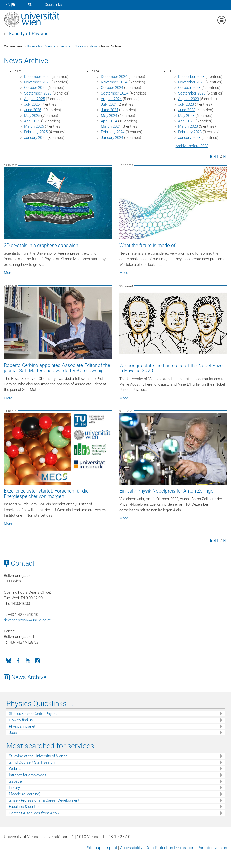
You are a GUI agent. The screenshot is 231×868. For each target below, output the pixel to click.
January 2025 (35, 138)
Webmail (16, 769)
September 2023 (192, 93)
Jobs (13, 733)
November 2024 (114, 82)
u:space (15, 781)
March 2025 (34, 126)
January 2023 (189, 138)
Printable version (212, 848)
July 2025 (32, 104)
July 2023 (186, 104)
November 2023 (191, 82)
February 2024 (113, 132)
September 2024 (115, 93)
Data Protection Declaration (170, 848)
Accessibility (131, 848)
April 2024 (109, 121)
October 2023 (189, 88)
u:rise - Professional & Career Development (44, 800)
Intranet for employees (28, 775)
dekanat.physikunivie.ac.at (27, 620)
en (10, 5)
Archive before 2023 (192, 146)
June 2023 (187, 110)
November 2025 (37, 82)
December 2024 (114, 77)
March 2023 (188, 126)
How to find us (21, 720)
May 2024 (109, 116)
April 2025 (32, 121)
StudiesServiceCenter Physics (34, 714)
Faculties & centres (25, 807)
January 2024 (112, 138)
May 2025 (32, 116)
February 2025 (36, 132)
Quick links (53, 5)
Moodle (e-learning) (25, 794)
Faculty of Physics (29, 34)
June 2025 (33, 110)
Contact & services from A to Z (34, 813)
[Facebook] (18, 660)
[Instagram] (37, 660)
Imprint (111, 848)
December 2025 (37, 77)
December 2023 (191, 77)
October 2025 (35, 88)
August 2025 (34, 99)
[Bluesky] (9, 660)
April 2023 (186, 121)
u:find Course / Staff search (32, 762)
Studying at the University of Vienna (38, 756)
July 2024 (109, 104)
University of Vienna (41, 46)
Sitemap (94, 848)
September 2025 (38, 93)
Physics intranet (22, 726)
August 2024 (111, 99)
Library (14, 788)
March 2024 (111, 126)
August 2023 (188, 99)
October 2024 (112, 88)
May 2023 (186, 116)
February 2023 (190, 132)
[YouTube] (28, 660)
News (93, 46)
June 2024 (110, 110)
